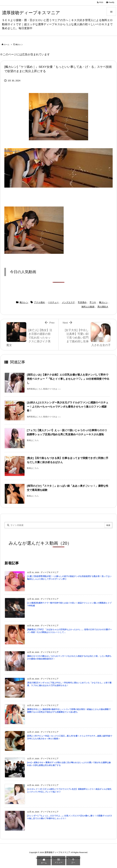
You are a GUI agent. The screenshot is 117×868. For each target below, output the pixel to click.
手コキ (93, 302)
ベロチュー (53, 302)
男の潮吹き (103, 307)
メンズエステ (68, 302)
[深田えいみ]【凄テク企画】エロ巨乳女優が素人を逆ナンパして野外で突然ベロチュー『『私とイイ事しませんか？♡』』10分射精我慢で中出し (68, 379)
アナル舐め (39, 302)
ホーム (7, 45)
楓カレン (19, 45)
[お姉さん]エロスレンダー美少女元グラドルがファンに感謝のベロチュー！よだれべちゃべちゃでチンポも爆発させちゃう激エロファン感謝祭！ (68, 407)
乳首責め (82, 302)
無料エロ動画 (88, 307)
